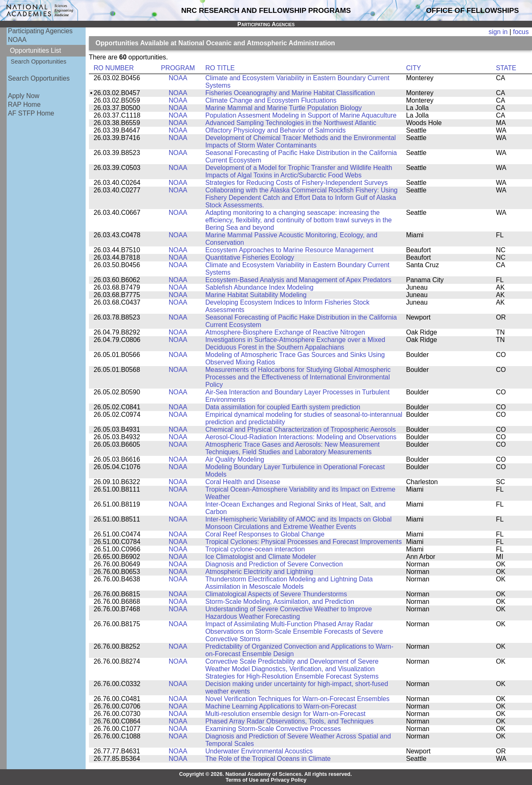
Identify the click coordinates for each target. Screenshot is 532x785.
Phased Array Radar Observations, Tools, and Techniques (289, 721)
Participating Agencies (40, 31)
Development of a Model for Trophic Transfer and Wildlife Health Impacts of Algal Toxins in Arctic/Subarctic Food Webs (299, 171)
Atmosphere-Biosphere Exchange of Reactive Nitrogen (285, 332)
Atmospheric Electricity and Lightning (259, 572)
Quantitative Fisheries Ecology (250, 257)
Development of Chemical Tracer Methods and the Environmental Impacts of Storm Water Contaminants (300, 141)
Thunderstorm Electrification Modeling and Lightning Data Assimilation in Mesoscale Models (289, 583)
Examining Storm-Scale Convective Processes (273, 729)
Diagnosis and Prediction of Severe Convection (274, 564)
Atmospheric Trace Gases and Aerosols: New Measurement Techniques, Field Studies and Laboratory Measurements (293, 448)
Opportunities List (36, 50)
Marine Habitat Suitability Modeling (256, 295)
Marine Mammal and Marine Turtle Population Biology (284, 108)
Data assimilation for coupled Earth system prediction (283, 407)
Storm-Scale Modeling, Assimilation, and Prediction (280, 602)
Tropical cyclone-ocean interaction (255, 549)
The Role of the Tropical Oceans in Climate (268, 759)
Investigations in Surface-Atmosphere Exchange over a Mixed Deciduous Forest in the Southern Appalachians (295, 343)
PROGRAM (178, 68)
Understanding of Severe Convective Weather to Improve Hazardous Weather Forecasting (289, 613)
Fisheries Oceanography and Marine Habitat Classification (290, 93)
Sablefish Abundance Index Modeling (259, 287)
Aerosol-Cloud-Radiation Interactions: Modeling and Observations (301, 437)
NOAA (17, 40)
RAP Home (24, 105)
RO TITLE (220, 68)
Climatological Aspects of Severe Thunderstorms (276, 594)
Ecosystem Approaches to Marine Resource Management (289, 250)
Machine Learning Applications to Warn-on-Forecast (281, 706)
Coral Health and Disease (243, 482)
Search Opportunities (39, 62)
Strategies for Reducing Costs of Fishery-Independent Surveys (297, 183)
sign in (498, 32)
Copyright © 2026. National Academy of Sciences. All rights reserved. (266, 774)
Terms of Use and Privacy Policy (266, 780)
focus (521, 32)
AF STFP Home (31, 113)
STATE (506, 68)
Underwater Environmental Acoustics (259, 751)
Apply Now (24, 96)
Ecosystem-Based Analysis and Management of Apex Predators (298, 280)
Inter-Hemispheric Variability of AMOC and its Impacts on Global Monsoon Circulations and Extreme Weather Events (298, 523)
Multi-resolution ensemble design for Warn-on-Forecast (286, 714)
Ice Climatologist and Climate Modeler (261, 557)
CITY (414, 68)
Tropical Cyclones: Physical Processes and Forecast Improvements (304, 542)
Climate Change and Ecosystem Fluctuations (271, 100)
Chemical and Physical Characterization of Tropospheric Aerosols (300, 429)
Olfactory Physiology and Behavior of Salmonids (276, 130)
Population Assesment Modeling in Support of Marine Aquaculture (301, 115)
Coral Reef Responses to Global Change (265, 534)
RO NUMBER (114, 68)
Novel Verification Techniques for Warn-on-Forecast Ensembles (297, 699)
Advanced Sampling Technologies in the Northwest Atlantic (291, 123)
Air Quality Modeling (235, 459)
